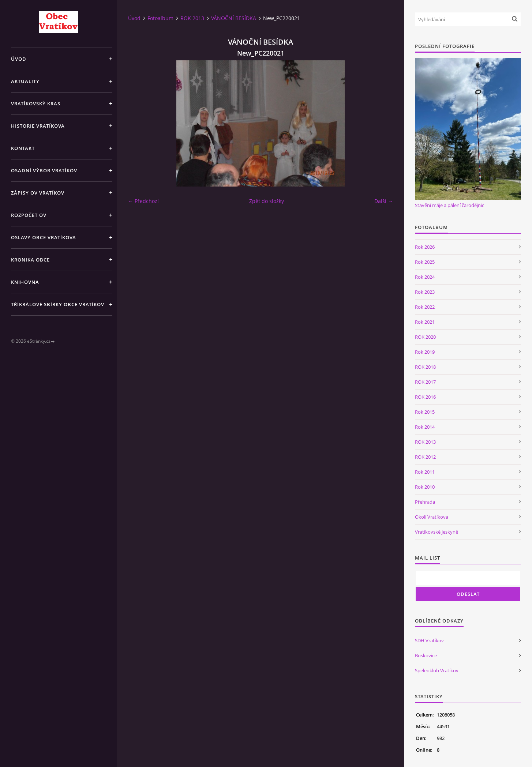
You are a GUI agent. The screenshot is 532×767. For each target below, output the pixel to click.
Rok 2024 (425, 277)
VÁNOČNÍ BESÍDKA (234, 18)
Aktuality (25, 81)
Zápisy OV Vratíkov (38, 193)
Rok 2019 (425, 352)
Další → (384, 201)
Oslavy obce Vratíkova (44, 237)
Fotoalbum (160, 18)
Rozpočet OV (29, 215)
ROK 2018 (425, 367)
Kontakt (23, 148)
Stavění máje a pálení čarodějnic (449, 205)
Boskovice (426, 655)
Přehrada (425, 502)
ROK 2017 (425, 382)
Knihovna (25, 282)
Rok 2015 (425, 412)
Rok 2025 (425, 262)
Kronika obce (30, 260)
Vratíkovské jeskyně (437, 532)
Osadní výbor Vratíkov (44, 170)
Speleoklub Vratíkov (437, 670)
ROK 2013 (192, 18)
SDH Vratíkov (429, 640)
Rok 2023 (425, 292)
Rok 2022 (425, 307)
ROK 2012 (425, 457)
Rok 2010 (425, 487)
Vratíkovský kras (36, 104)
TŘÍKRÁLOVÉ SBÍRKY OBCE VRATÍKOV (58, 304)
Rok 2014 (425, 427)
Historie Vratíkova (38, 126)
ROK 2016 (425, 397)
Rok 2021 (425, 322)
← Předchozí (143, 201)
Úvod (19, 59)
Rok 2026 (425, 247)
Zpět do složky (267, 201)
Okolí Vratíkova (432, 517)
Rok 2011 (425, 472)
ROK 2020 (425, 337)
